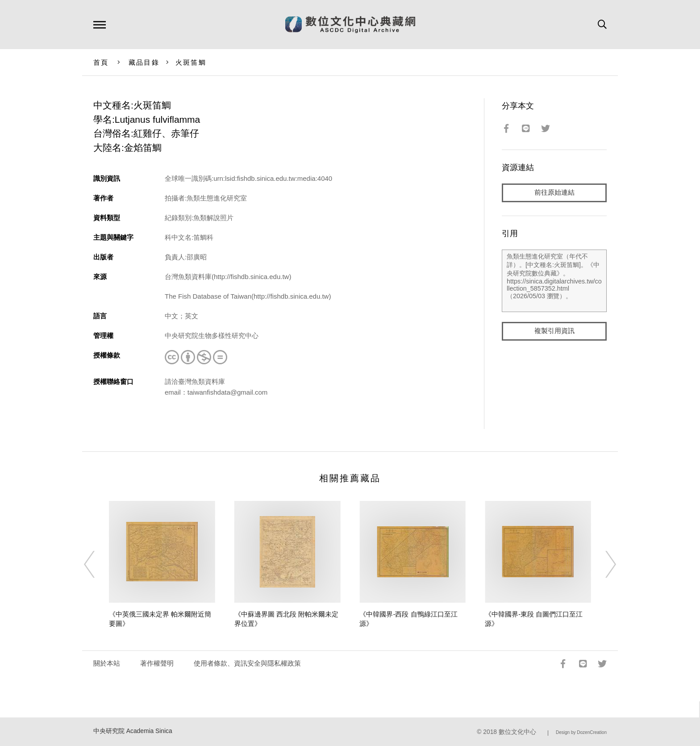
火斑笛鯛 (191, 62)
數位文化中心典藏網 (350, 25)
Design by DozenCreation (581, 732)
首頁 (101, 62)
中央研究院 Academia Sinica (133, 731)
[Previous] (97, 564)
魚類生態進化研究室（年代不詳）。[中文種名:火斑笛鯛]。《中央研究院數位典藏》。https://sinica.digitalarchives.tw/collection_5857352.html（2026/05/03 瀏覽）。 (554, 281)
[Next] (603, 564)
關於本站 (107, 663)
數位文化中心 (517, 732)
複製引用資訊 (554, 331)
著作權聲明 (157, 663)
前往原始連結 (554, 193)
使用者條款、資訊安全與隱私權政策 (247, 663)
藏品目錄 (144, 62)
